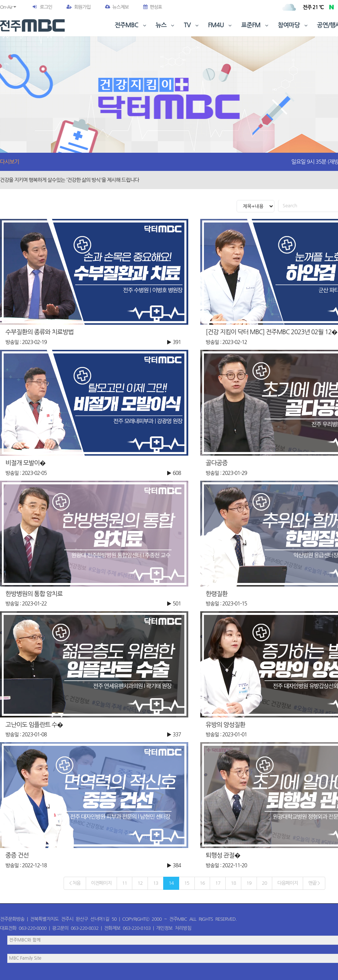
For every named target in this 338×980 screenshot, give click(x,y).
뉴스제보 (117, 7)
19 (249, 883)
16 (202, 883)
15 (187, 883)
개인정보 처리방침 (174, 928)
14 (171, 883)
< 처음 (75, 883)
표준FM (256, 25)
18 (233, 883)
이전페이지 (101, 883)
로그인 (46, 7)
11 (125, 883)
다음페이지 (287, 883)
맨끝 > (314, 883)
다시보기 (9, 162)
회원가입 (79, 7)
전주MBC (131, 25)
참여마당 (293, 25)
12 (140, 883)
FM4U (220, 25)
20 (265, 883)
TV (192, 25)
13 (156, 883)
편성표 (153, 7)
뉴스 (166, 25)
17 (218, 883)
